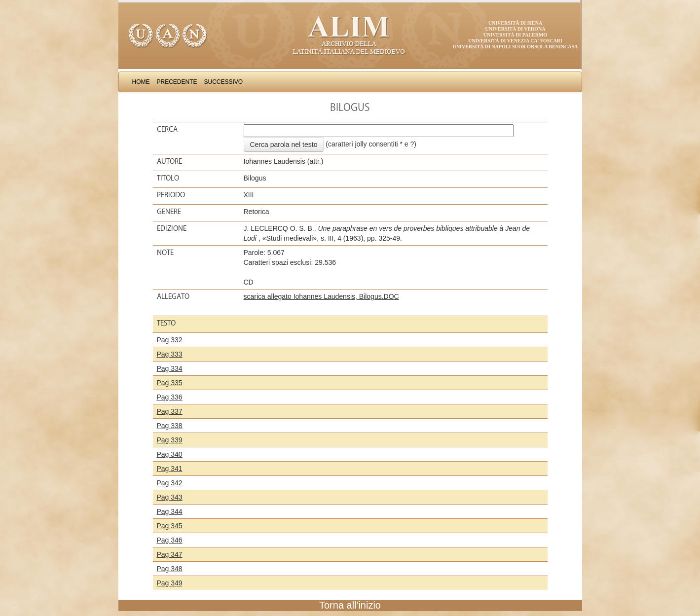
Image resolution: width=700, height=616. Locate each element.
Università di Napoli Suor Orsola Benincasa (516, 47)
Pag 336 (170, 397)
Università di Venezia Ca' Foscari (515, 41)
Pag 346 (170, 540)
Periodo (171, 195)
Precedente (177, 82)
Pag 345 (170, 526)
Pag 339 (170, 440)
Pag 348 (170, 569)
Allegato (173, 296)
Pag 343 (170, 497)
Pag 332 (170, 340)
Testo (166, 323)
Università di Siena (515, 23)
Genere (169, 212)
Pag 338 (170, 426)
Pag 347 (170, 554)
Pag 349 (170, 583)
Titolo (168, 178)
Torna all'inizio (350, 605)
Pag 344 (170, 511)
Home (141, 82)
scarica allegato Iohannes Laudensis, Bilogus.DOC (321, 296)
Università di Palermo (515, 35)
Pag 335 (170, 383)
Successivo (224, 82)
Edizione (172, 228)
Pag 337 (170, 411)
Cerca (167, 129)
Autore (169, 161)
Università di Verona (515, 29)
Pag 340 (170, 454)
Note (165, 253)
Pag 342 (170, 483)
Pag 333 (170, 354)
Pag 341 (170, 469)
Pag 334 (170, 368)
